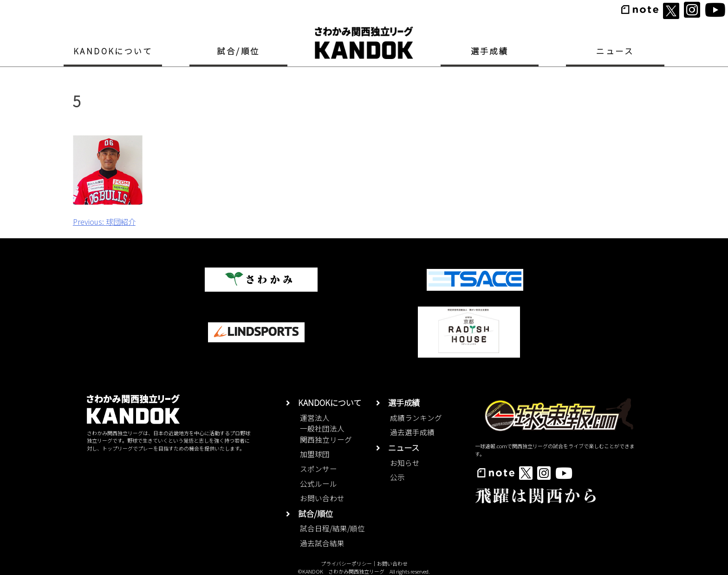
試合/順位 (238, 51)
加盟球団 (315, 454)
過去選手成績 (412, 432)
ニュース (615, 51)
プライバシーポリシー (346, 563)
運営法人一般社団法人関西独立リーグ (326, 429)
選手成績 (490, 51)
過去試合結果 (322, 543)
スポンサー (318, 469)
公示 (397, 477)
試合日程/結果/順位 (332, 528)
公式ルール (318, 484)
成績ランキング (416, 418)
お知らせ (405, 463)
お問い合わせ (322, 498)
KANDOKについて (113, 51)
